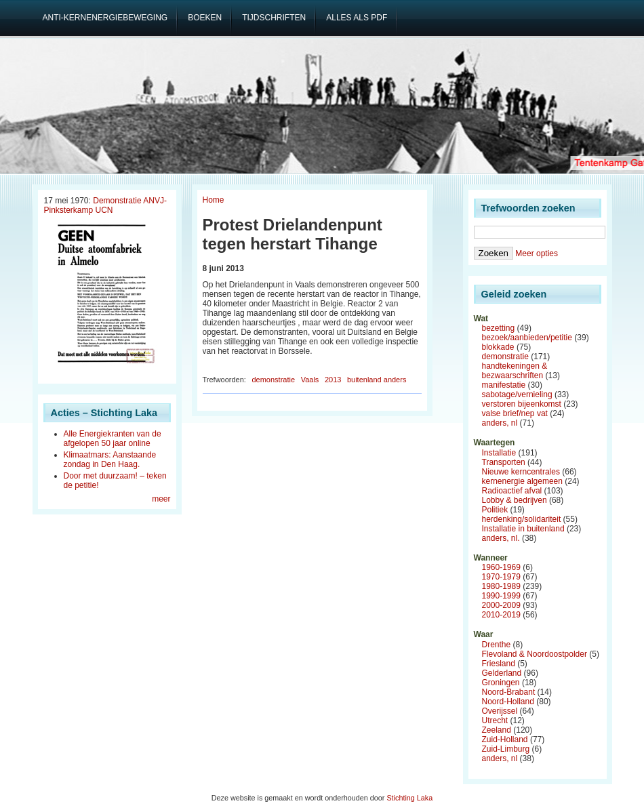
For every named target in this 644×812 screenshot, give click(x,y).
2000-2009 (501, 605)
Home (214, 200)
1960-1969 (501, 567)
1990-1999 (501, 596)
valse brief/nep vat (515, 413)
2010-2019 (501, 615)
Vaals (310, 380)
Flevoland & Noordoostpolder (535, 654)
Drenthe (497, 645)
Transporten (504, 462)
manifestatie (504, 385)
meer (161, 499)
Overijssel (500, 711)
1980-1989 (501, 586)
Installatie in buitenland (523, 529)
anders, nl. (501, 538)
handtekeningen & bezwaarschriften (515, 371)
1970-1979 (501, 577)
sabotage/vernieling (517, 394)
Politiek (495, 510)
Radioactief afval (512, 491)
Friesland (499, 664)
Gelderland (502, 673)
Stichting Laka (409, 798)
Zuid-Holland (505, 739)
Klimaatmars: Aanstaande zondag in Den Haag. (110, 460)
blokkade (498, 347)
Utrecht (495, 720)
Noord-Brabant (509, 692)
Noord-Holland (508, 702)
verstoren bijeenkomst (522, 404)
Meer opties (537, 253)
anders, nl (500, 423)
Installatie (499, 453)
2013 (333, 380)
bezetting (499, 328)
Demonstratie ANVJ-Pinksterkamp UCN (105, 205)
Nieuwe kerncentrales (521, 472)
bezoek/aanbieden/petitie (527, 338)
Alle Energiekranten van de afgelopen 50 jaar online (113, 439)
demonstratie (273, 380)
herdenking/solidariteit (522, 519)
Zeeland (497, 730)
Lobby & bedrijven (515, 500)
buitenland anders (377, 380)
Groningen (501, 683)
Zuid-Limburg (506, 749)
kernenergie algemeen (522, 481)
